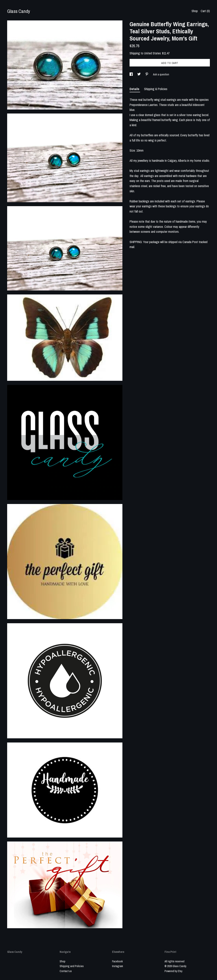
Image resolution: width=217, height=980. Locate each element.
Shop (195, 11)
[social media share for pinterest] (147, 74)
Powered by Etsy (173, 971)
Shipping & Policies (156, 89)
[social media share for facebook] (131, 74)
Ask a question (161, 74)
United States (152, 53)
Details (135, 89)
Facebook (117, 961)
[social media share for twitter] (139, 74)
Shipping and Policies (72, 966)
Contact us (66, 971)
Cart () (205, 11)
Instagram (118, 966)
